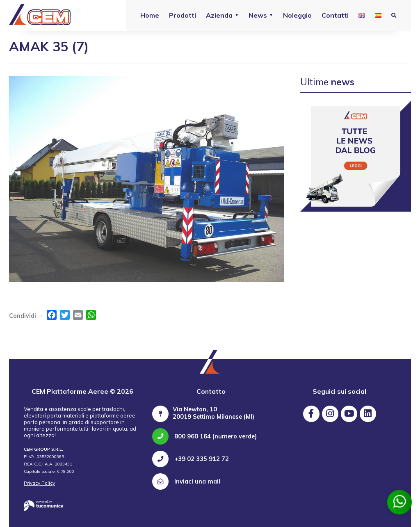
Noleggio (297, 15)
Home (150, 15)
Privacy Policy (39, 483)
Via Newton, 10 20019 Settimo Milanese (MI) (213, 413)
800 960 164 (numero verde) (204, 436)
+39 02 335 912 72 (191, 459)
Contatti (335, 15)
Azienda (219, 15)
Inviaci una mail (186, 481)
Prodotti (183, 15)
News (258, 15)
